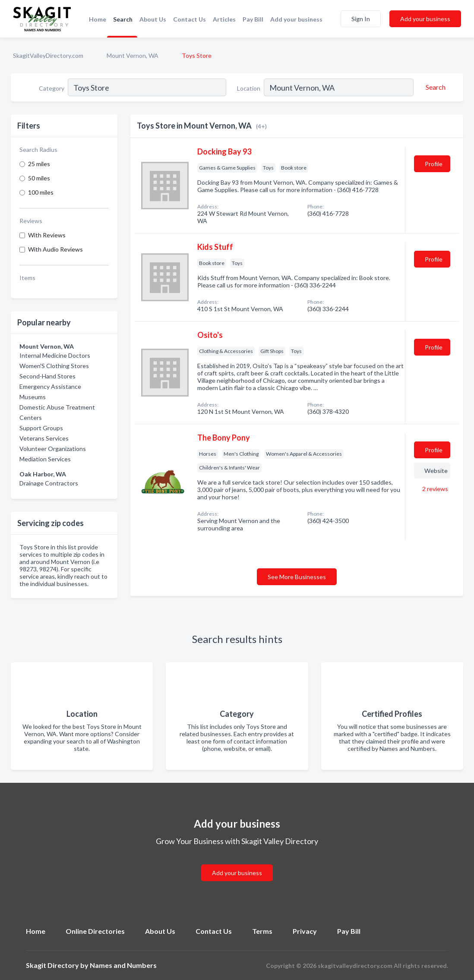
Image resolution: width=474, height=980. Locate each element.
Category (52, 88)
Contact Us (190, 19)
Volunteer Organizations (53, 449)
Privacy (305, 931)
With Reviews (47, 235)
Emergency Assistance (50, 386)
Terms (262, 931)
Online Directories (95, 931)
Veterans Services (44, 438)
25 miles (39, 164)
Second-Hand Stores (47, 376)
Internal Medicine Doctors (55, 355)
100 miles (41, 192)
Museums (33, 397)
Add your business (296, 19)
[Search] (434, 87)
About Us (153, 19)
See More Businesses (297, 577)
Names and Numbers (123, 965)
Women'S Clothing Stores (54, 366)
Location (249, 88)
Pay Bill (253, 19)
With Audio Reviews (55, 249)
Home (98, 19)
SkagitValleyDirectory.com (48, 55)
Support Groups (41, 428)
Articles (224, 19)
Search (123, 19)
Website (436, 471)
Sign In (361, 19)
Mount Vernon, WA (133, 55)
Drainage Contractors (49, 483)
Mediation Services (45, 459)
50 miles (39, 178)
